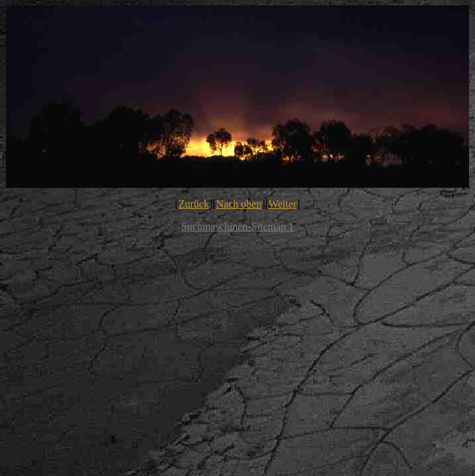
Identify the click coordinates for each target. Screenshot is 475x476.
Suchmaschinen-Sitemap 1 (237, 226)
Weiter (282, 204)
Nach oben (239, 204)
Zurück (194, 204)
